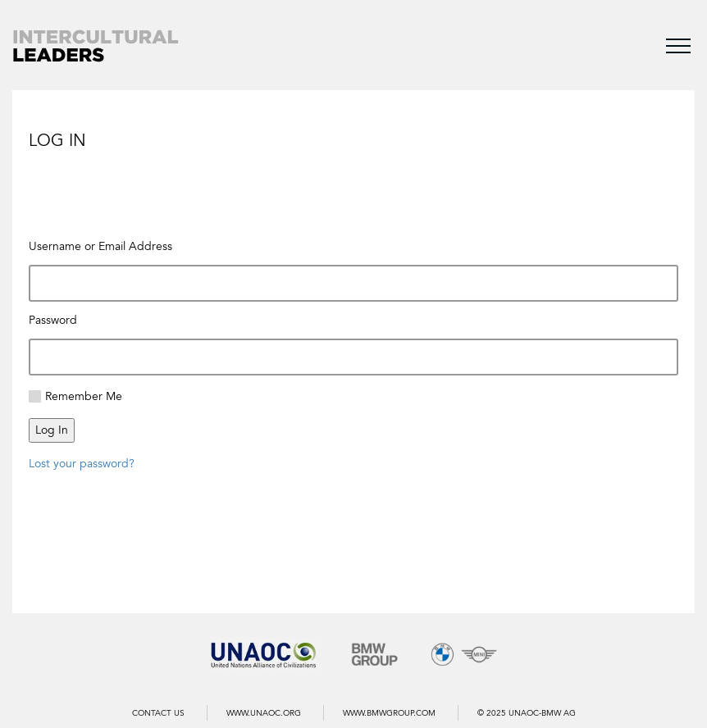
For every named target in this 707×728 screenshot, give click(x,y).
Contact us (158, 713)
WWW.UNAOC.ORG (264, 713)
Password (53, 320)
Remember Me (84, 396)
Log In (52, 430)
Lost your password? (82, 464)
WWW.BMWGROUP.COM (389, 713)
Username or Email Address (100, 246)
